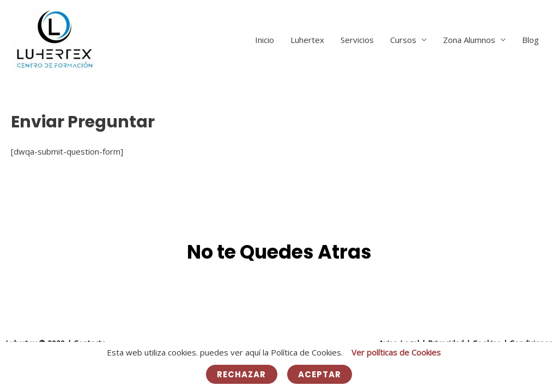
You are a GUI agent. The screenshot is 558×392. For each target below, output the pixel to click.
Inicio (265, 40)
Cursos (403, 40)
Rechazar (242, 374)
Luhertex (307, 40)
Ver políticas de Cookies (396, 352)
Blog (530, 40)
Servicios (357, 40)
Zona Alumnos (469, 40)
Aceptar (320, 374)
